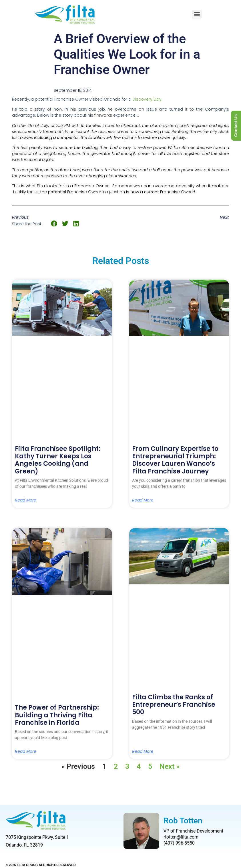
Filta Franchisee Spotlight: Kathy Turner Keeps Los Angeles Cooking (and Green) (58, 460)
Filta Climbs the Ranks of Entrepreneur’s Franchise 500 (174, 705)
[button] (54, 224)
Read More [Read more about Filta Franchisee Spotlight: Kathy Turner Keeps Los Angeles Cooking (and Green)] (26, 500)
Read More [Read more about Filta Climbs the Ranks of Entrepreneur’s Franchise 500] (143, 751)
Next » (170, 766)
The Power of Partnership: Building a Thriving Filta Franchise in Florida (57, 715)
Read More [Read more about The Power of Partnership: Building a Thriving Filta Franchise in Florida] (26, 751)
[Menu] (197, 14)
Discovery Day (147, 99)
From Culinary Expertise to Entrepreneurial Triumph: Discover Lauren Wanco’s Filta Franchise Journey (175, 460)
